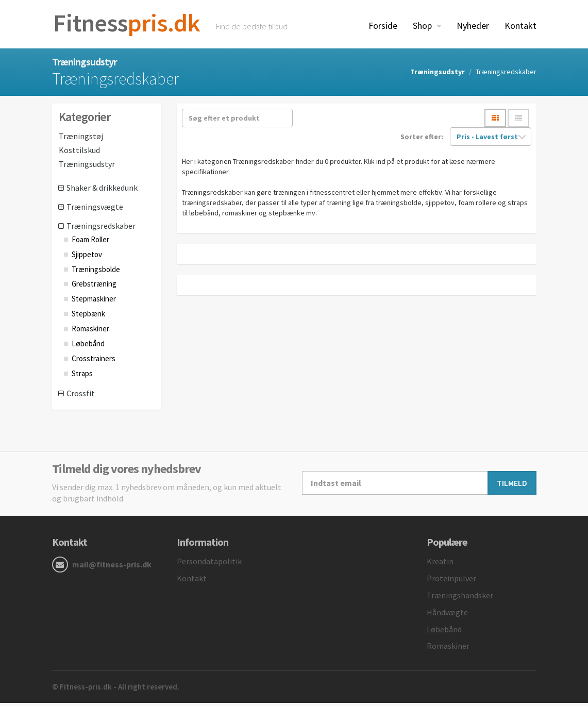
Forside (383, 26)
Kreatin (440, 565)
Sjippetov (87, 257)
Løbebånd (88, 347)
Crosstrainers (94, 362)
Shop (423, 26)
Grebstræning (94, 287)
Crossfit (81, 397)
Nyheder (473, 26)
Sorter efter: (422, 140)
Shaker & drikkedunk (102, 191)
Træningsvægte (95, 210)
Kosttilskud (79, 153)
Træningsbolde (96, 272)
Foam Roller (90, 242)
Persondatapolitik (209, 565)
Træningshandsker (460, 598)
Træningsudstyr (438, 75)
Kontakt (520, 26)
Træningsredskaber (101, 229)
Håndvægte (447, 615)
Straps (82, 376)
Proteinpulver (451, 581)
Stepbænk (88, 317)
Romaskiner (90, 332)
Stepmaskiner (94, 302)
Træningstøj (81, 139)
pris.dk (131, 24)
